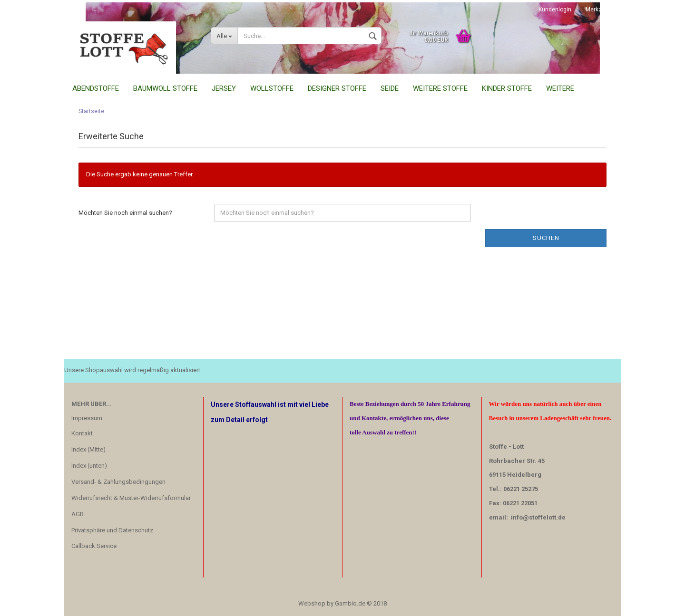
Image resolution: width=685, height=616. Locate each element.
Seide (390, 88)
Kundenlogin (555, 10)
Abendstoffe (96, 88)
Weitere (560, 88)
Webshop (312, 603)
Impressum (87, 418)
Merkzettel (600, 10)
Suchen (546, 238)
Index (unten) (89, 466)
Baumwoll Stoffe (165, 88)
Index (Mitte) (88, 449)
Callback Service (94, 546)
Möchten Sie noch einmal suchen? (125, 213)
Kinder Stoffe (507, 88)
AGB (78, 514)
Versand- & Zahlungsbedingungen (118, 482)
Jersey (224, 88)
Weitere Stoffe (440, 88)
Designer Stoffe (337, 88)
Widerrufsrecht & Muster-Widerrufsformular (131, 498)
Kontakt (82, 433)
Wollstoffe (272, 88)
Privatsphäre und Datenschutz (112, 530)
